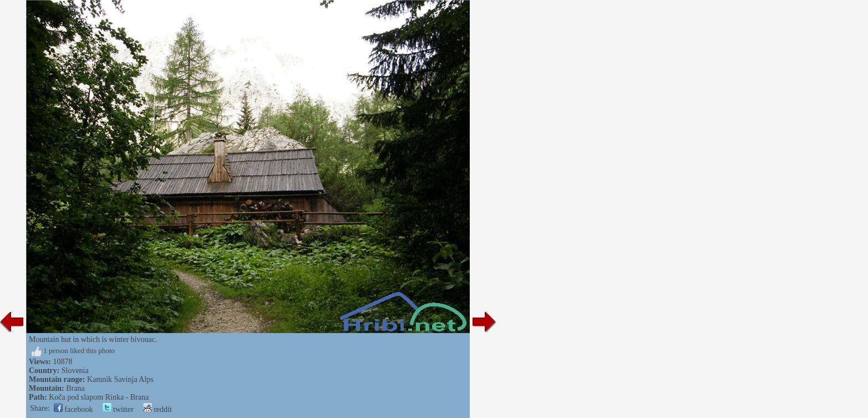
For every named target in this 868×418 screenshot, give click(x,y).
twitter (118, 409)
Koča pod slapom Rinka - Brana (99, 397)
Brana (75, 388)
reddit (158, 409)
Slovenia (75, 371)
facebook (73, 409)
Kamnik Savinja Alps (120, 379)
